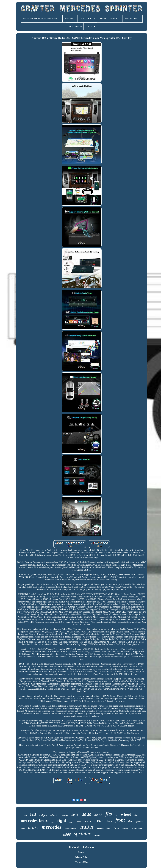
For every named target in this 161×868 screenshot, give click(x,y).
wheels (54, 815)
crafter (87, 827)
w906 (67, 834)
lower (52, 822)
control (125, 829)
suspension (104, 828)
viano (137, 815)
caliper (43, 815)
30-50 (87, 815)
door (109, 821)
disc (26, 815)
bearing (88, 821)
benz (116, 828)
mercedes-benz (34, 821)
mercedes (52, 827)
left (33, 814)
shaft (23, 829)
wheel (126, 814)
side (130, 821)
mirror (97, 835)
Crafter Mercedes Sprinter (82, 847)
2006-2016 (137, 828)
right (62, 821)
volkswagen (70, 829)
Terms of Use (82, 862)
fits (109, 814)
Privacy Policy (82, 857)
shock (71, 822)
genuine (139, 822)
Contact (82, 852)
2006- (75, 815)
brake (33, 827)
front (120, 820)
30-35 (98, 815)
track (79, 822)
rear (99, 820)
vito (116, 816)
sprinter (82, 834)
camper (65, 815)
